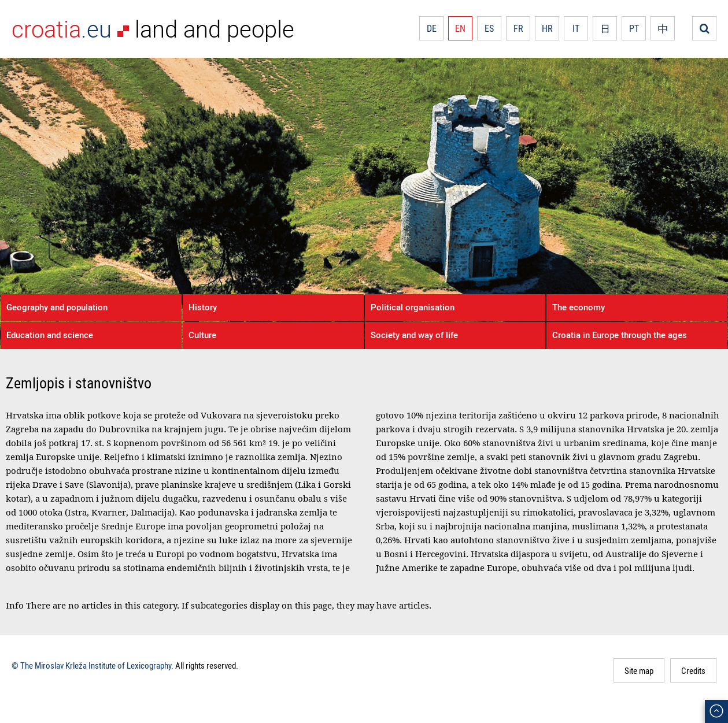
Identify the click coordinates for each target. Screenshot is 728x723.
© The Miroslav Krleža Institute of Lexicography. (93, 665)
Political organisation (413, 307)
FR (518, 28)
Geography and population (57, 307)
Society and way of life (414, 335)
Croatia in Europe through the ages (620, 335)
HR (547, 28)
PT (634, 28)
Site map (639, 670)
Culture (202, 335)
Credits (693, 670)
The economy (579, 307)
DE (432, 28)
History (203, 307)
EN (460, 28)
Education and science (50, 335)
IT (576, 28)
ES (489, 28)
